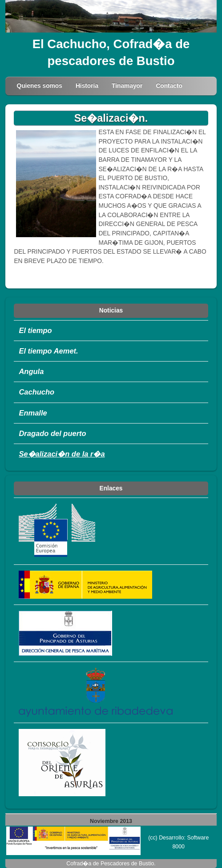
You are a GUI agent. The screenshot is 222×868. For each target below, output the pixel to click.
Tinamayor (127, 86)
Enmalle (33, 413)
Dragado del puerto (52, 433)
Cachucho (36, 392)
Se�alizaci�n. (111, 118)
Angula (31, 371)
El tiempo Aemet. (48, 351)
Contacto (169, 86)
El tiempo (35, 330)
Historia (87, 86)
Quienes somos (39, 86)
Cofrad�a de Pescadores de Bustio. (111, 864)
